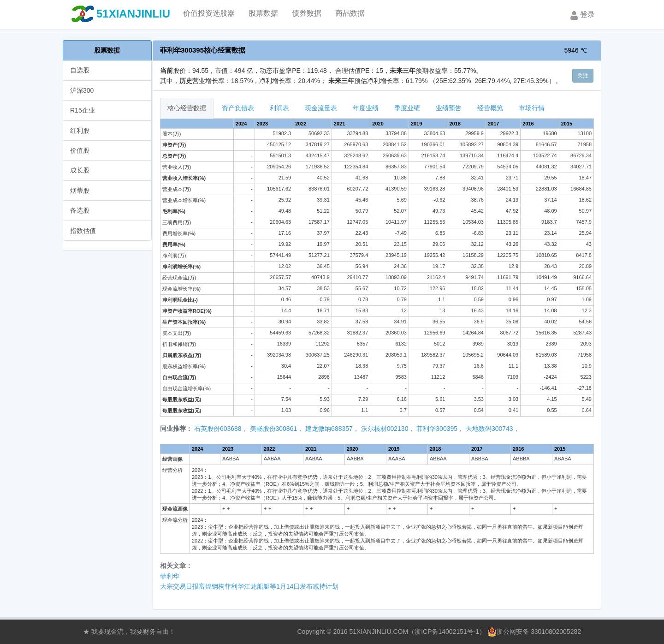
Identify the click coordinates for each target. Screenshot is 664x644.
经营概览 (490, 108)
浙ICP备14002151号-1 (447, 632)
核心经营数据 (187, 108)
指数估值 (83, 231)
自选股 (80, 70)
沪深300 (82, 90)
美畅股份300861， (277, 429)
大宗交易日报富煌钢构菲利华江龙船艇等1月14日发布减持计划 (249, 586)
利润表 (279, 108)
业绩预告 (449, 108)
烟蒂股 (80, 191)
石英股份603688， (221, 429)
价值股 (80, 150)
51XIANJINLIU (133, 14)
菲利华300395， (440, 429)
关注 (583, 76)
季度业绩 (407, 108)
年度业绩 (366, 108)
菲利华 (170, 576)
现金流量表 (321, 108)
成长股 (80, 170)
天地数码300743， (493, 429)
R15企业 (83, 110)
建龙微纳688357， (332, 429)
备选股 (80, 210)
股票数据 (107, 50)
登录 (581, 15)
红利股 (80, 131)
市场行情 (532, 108)
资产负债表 (238, 108)
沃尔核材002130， (388, 429)
